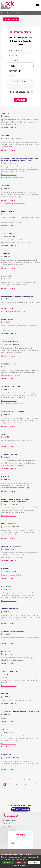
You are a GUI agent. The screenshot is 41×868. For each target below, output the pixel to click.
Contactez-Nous (22, 809)
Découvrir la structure (9, 128)
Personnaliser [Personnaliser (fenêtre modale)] (34, 862)
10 (35, 779)
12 (10, 784)
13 (15, 784)
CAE (12, 86)
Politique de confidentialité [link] (20, 866)
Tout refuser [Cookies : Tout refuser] (21, 862)
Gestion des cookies (9, 854)
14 (21, 784)
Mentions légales (26, 854)
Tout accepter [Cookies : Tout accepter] (8, 862)
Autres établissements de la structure (13, 178)
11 (5, 784)
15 (26, 784)
